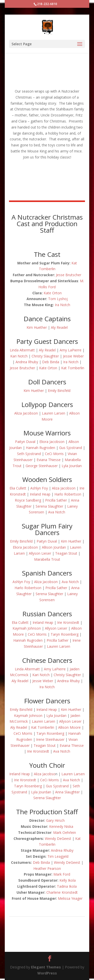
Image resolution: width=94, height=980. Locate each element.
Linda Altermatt (22, 350)
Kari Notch (19, 356)
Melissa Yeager (70, 898)
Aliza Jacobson (26, 413)
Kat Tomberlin (73, 368)
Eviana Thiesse (49, 460)
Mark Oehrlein (65, 832)
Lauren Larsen (54, 413)
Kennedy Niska (61, 826)
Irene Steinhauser (50, 739)
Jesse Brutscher (69, 275)
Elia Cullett (18, 488)
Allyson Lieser (40, 553)
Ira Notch (63, 305)
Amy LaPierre (71, 350)
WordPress (47, 973)
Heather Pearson (47, 868)
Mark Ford (62, 874)
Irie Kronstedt (68, 622)
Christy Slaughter (45, 356)
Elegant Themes (46, 967)
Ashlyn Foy (39, 488)
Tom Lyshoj (58, 299)
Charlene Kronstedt (62, 892)
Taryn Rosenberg (65, 634)
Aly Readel (59, 327)
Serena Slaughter (49, 506)
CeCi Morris (54, 454)
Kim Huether (37, 327)
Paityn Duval (25, 442)
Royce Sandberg (28, 500)
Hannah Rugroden (40, 448)
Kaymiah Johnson (27, 628)
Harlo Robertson (68, 494)
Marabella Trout (47, 559)
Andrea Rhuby (27, 362)
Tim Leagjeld (58, 856)
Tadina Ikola (67, 886)
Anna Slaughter (67, 792)
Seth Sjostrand (29, 454)
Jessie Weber (73, 356)
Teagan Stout (66, 553)
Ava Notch (57, 512)
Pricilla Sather (56, 500)
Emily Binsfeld (59, 391)
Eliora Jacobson (52, 442)
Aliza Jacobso (45, 774)
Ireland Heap (40, 494)
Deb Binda (51, 362)
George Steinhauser (42, 466)
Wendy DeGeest (58, 839)
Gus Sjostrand (71, 448)
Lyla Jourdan (72, 466)
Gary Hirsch (55, 820)
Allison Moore (69, 727)
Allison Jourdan (54, 547)
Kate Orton (53, 293)
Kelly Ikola (68, 880)
